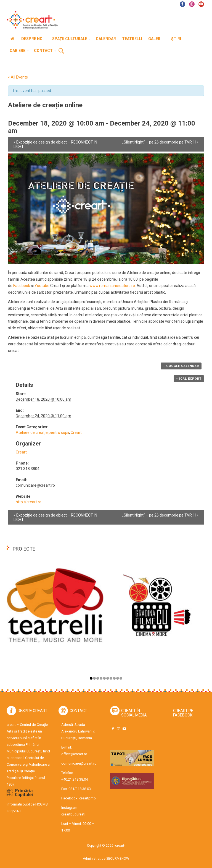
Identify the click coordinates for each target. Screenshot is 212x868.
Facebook (22, 286)
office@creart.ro (74, 754)
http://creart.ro (29, 502)
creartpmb (88, 798)
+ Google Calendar (181, 366)
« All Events (18, 77)
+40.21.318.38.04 (75, 779)
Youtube (42, 286)
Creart (76, 432)
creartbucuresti (73, 814)
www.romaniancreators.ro (112, 286)
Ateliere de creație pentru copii (42, 432)
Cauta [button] (61, 51)
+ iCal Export (189, 379)
